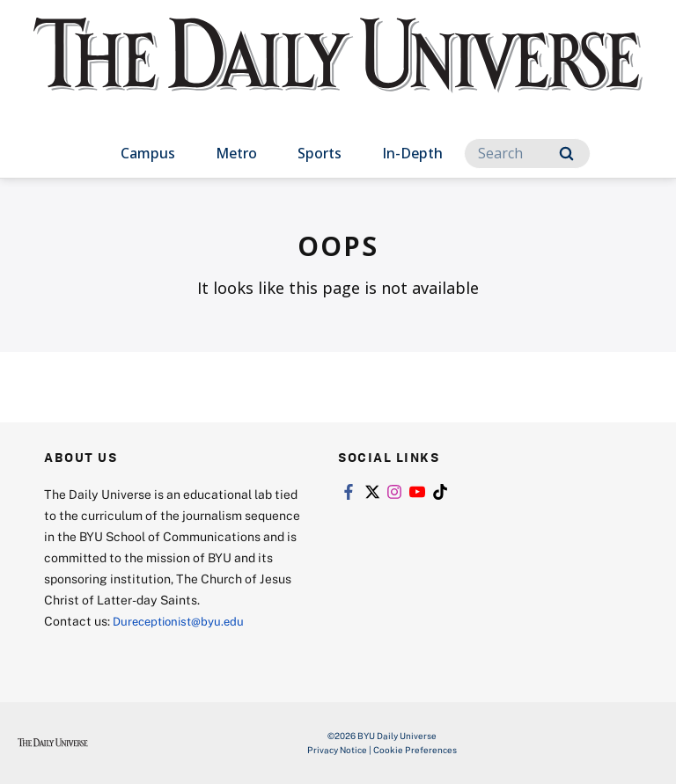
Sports (320, 153)
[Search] (527, 154)
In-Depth (412, 153)
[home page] (338, 70)
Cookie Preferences (415, 750)
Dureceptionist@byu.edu (184, 621)
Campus (148, 153)
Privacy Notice (337, 750)
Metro (236, 153)
